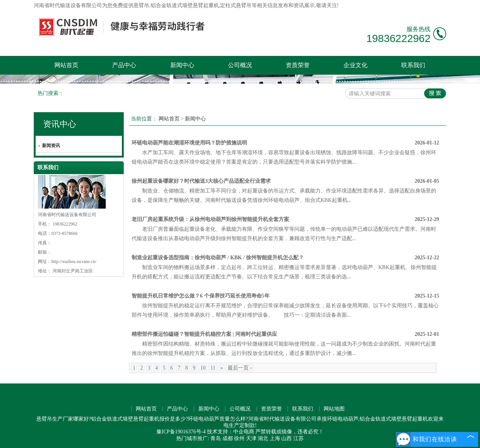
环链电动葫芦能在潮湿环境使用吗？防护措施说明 (189, 143)
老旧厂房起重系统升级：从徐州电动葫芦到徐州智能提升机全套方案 (210, 219)
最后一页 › (240, 368)
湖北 (263, 438)
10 (203, 368)
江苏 (298, 438)
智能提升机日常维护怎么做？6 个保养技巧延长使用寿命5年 (201, 296)
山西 (286, 438)
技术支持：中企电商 (231, 432)
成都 (228, 438)
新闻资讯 (51, 146)
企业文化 (355, 65)
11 (213, 368)
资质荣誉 (298, 65)
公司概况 (240, 65)
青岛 (216, 438)
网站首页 (66, 65)
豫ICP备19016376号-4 (181, 432)
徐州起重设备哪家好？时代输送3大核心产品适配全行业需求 (201, 181)
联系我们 (413, 65)
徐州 (239, 438)
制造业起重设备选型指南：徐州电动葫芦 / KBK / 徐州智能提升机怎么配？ (218, 258)
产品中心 (124, 65)
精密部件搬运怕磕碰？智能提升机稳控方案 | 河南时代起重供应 (204, 334)
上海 (275, 438)
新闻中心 (182, 65)
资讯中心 (60, 124)
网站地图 (334, 409)
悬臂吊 (141, 5)
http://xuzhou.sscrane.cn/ (74, 262)
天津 (251, 438)
